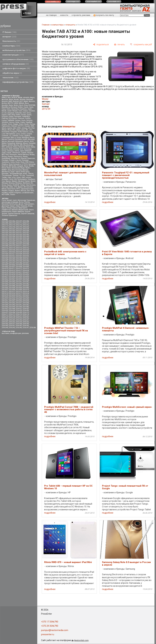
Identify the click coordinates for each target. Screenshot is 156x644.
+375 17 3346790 (50, 622)
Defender (18, 113)
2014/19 (5, 272)
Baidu (11, 105)
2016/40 (5, 326)
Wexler (33, 181)
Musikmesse (28, 145)
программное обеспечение (18, 59)
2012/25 (5, 231)
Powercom (31, 158)
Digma (4, 115)
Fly (10, 118)
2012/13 (5, 225)
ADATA (14, 98)
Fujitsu (4, 120)
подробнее (50, 202)
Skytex (28, 168)
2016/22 (26, 316)
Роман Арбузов (18, 212)
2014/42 (26, 282)
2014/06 (5, 267)
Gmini (10, 124)
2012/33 (5, 234)
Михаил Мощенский (20, 210)
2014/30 (26, 276)
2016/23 (5, 318)
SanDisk (5, 166)
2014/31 (5, 278)
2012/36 (26, 234)
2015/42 (26, 305)
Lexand (29, 134)
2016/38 (19, 324)
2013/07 (19, 244)
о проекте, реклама (81, 15)
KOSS (20, 132)
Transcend (30, 175)
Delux (29, 113)
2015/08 (12, 289)
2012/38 (12, 236)
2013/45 (26, 261)
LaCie (31, 132)
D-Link (4, 113)
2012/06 (12, 221)
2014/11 (12, 269)
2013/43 (12, 261)
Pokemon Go (15, 158)
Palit (7, 155)
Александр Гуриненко (26, 200)
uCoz (14, 177)
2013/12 (26, 246)
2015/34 (26, 301)
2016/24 (12, 318)
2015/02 (26, 286)
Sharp (26, 166)
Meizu (32, 137)
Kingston (14, 132)
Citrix (8, 109)
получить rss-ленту (104, 15)
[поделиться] (101, 45)
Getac (17, 122)
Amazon (5, 101)
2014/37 (19, 280)
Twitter (4, 177)
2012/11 (19, 223)
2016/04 (12, 310)
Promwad (25, 160)
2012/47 (19, 240)
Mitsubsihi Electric (22, 141)
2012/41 (5, 238)
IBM (32, 126)
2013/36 (19, 257)
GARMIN (11, 120)
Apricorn (32, 101)
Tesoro (13, 195)
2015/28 (12, 299)
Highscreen (6, 126)
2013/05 (5, 244)
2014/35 (5, 280)
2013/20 (26, 250)
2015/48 (12, 309)
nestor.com (53, 2)
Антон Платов (24, 202)
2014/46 (26, 284)
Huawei (27, 126)
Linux (21, 136)
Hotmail (14, 126)
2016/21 (19, 316)
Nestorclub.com (81, 640)
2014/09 (26, 267)
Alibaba (23, 100)
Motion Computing (8, 143)
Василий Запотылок (10, 204)
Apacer (17, 191)
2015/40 (12, 305)
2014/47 (5, 286)
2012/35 (19, 234)
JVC (31, 130)
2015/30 (26, 299)
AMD (10, 101)
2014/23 (5, 274)
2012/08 (26, 221)
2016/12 (12, 314)
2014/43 (5, 284)
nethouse (9, 147)
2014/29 (19, 276)
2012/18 (12, 227)
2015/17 (19, 293)
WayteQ (14, 181)
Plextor (25, 157)
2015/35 (5, 303)
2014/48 (12, 286)
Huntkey (5, 193)
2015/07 (5, 289)
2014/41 (19, 282)
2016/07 (5, 312)
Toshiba (15, 175)
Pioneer (10, 157)
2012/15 (19, 225)
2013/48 (19, 263)
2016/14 (26, 314)
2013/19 (19, 250)
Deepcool (11, 113)
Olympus (10, 151)
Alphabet (30, 100)
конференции (16, 333)
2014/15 (12, 271)
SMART (4, 170)
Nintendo (22, 147)
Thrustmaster (7, 175)
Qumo (13, 162)
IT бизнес (10, 32)
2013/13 (5, 248)
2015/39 (5, 305)
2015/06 (26, 288)
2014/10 (5, 269)
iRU (14, 130)
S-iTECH (25, 164)
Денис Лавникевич (26, 204)
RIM (27, 162)
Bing (26, 105)
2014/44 (12, 284)
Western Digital (24, 181)
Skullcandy (16, 168)
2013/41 (26, 259)
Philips (4, 157)
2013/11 (19, 246)
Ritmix (32, 162)
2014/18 (26, 271)
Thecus (31, 174)
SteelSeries (6, 172)
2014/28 (12, 276)
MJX (32, 141)
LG (10, 136)
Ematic (24, 115)
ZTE (15, 187)
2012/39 (19, 236)
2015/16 (12, 293)
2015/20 (12, 295)
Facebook (18, 117)
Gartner (18, 120)
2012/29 (5, 232)
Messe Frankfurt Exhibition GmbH (14, 139)
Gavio (23, 120)
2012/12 (26, 223)
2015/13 (19, 291)
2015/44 (12, 307)
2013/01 (5, 242)
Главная (46, 25)
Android (16, 101)
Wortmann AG (28, 183)
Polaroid (24, 158)
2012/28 (26, 231)
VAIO (23, 177)
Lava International (8, 134)
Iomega (25, 128)
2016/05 (19, 310)
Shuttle (31, 166)
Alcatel (16, 100)
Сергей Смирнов (28, 214)
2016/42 (19, 326)
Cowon (25, 111)
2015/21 (19, 295)
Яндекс (11, 191)
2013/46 (5, 263)
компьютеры (11, 46)
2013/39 (12, 259)
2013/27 (12, 253)
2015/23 (5, 297)
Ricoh (23, 162)
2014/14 (5, 271)
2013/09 (5, 246)
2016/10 (26, 312)
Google (16, 124)
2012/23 (19, 229)
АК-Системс (28, 187)
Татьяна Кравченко (9, 215)
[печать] (119, 45)
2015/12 (12, 291)
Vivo (3, 181)
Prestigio (5, 160)
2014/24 (12, 274)
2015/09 (19, 289)
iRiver (10, 130)
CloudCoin (23, 109)
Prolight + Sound (15, 160)
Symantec (5, 174)
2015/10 (26, 289)
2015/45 (19, 307)
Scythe (14, 166)
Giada (22, 122)
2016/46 (19, 328)
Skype (23, 168)
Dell (24, 113)
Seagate (20, 166)
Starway (25, 170)
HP (19, 126)
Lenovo (23, 134)
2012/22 (12, 229)
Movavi (4, 145)
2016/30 (19, 320)
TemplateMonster (16, 174)
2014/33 (19, 278)
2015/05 (19, 288)
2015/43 (5, 307)
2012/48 (26, 240)
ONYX (17, 151)
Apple (26, 101)
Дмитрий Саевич (9, 206)
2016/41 (12, 326)
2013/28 (19, 253)
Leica (18, 134)
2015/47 (5, 309)
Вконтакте (12, 189)
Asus (27, 103)
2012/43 (19, 238)
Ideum (4, 128)
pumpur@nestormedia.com (55, 630)
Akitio (11, 100)
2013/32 (19, 255)
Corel (20, 111)
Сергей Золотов (14, 214)
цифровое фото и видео (16, 68)
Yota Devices (31, 185)
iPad (33, 128)
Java (23, 130)
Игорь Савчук (12, 208)
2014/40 (12, 282)
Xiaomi (9, 185)
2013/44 (19, 261)
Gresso (32, 124)
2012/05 (5, 221)
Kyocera (25, 132)
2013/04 (26, 242)
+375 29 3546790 (50, 626)
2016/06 (26, 310)
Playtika (5, 191)
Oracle (9, 153)
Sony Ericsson (17, 170)
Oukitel (24, 153)
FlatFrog (5, 118)
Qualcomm (6, 162)
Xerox (4, 185)
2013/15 (19, 248)
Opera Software (26, 151)
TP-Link (22, 175)
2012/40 (26, 236)
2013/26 (5, 253)
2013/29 (26, 253)
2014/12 (19, 269)
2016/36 (5, 324)
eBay (13, 115)
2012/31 (19, 232)
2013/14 (12, 248)
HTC (22, 126)
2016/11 (5, 314)
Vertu (11, 179)
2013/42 (5, 261)
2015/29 (19, 299)
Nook (11, 149)
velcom (29, 177)
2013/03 (19, 242)
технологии (11, 78)
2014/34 (26, 278)
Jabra (18, 130)
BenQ (21, 105)
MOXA (10, 145)
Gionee (4, 124)
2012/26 (12, 231)
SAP (10, 166)
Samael (9, 200)
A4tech (4, 98)
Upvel (19, 177)
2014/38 (26, 280)
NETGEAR (5, 195)
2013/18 (12, 250)
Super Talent (15, 172)
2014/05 (26, 265)
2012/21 (5, 229)
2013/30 (5, 255)
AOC (21, 101)
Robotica (5, 164)
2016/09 (19, 312)
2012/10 (12, 223)
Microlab (31, 139)
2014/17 (19, 271)
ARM (16, 103)
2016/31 (26, 320)
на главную (51, 15)
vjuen (15, 200)
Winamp (12, 183)
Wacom (8, 181)
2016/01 (19, 309)
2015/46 (26, 307)
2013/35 (12, 257)
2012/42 (12, 238)
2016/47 (26, 328)
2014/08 (19, 267)
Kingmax (18, 193)
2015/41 (19, 305)
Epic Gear (30, 191)
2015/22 (26, 295)
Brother (20, 107)
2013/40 (19, 259)
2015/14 (26, 291)
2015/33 (19, 301)
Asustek (5, 105)
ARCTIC (11, 103)
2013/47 (12, 263)
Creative (32, 111)
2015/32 (12, 301)
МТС (18, 189)
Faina (4, 200)
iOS (29, 128)
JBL (27, 130)
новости (64, 15)
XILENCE (16, 185)
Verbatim (5, 179)
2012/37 (5, 236)
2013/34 (5, 257)
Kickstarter (6, 132)
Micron (4, 141)
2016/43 (26, 326)
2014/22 (26, 272)
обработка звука (12, 73)
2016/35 (26, 322)
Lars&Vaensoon (28, 193)
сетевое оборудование (16, 64)
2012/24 (26, 229)
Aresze (23, 191)
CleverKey (15, 109)
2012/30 (12, 232)
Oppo (4, 153)
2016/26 (26, 318)
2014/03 (12, 265)
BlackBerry (6, 107)
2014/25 (19, 274)
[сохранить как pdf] (141, 45)
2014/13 (26, 269)
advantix (26, 98)
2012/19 (19, 227)
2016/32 (5, 322)
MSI (21, 145)
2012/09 (5, 223)
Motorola (19, 143)
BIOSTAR (32, 105)
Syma (27, 172)
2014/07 (12, 267)
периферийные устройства (18, 82)
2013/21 (5, 252)
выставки (6, 333)
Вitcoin (4, 189)
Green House (24, 124)
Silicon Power (6, 168)
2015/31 (5, 301)
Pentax (32, 155)
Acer (9, 98)
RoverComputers (15, 164)
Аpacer (20, 187)
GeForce (29, 120)
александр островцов (10, 202)
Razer (18, 162)
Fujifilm (28, 118)
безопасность (11, 41)
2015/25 (19, 297)
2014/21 (19, 272)
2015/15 (5, 293)
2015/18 (26, 293)
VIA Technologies (20, 179)
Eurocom (5, 117)
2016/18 (12, 316)
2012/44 (26, 238)
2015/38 (26, 303)
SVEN (23, 172)
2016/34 (19, 322)
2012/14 (12, 225)
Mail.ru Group (16, 137)
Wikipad (5, 183)
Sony (9, 170)
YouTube (5, 187)
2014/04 (19, 265)
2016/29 (12, 320)
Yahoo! (22, 185)
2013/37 (26, 257)
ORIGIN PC (16, 153)
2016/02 (26, 309)
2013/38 (5, 259)
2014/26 (26, 274)
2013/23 (12, 252)
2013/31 (12, 255)
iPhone (4, 130)
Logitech (27, 136)
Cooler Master (12, 111)
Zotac (11, 187)
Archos (4, 103)
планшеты (71, 25)
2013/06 (12, 244)
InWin (19, 128)
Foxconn (14, 118)
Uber (9, 177)
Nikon (15, 147)
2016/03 (5, 310)
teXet (25, 174)
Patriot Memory (23, 155)
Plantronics (18, 157)
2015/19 (5, 295)
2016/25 (19, 318)
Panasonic (13, 155)
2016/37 (12, 324)
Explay (11, 117)
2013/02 (12, 242)
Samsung (32, 164)
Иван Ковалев (22, 206)
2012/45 (5, 240)
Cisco (4, 109)
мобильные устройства (16, 50)
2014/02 (5, 265)
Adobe (20, 98)
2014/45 (19, 284)
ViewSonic (31, 179)
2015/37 (19, 303)
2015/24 (12, 297)
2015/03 (5, 288)
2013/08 (26, 244)
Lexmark (5, 136)
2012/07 (19, 221)
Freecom (21, 118)
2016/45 (12, 328)
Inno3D (11, 193)
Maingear (25, 137)
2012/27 (19, 231)
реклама (25, 333)
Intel (14, 128)
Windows (19, 183)
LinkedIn (15, 136)
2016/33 (12, 322)
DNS (9, 115)
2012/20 (26, 227)
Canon (26, 107)
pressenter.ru (48, 634)
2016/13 (19, 314)
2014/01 (26, 263)
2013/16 (26, 248)
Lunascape (6, 137)
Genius (12, 122)
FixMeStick (26, 117)
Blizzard (14, 107)
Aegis (32, 98)
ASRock (21, 103)
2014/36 (12, 280)
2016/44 (5, 328)
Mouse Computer (29, 143)
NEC (3, 147)
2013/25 (26, 252)
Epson (29, 115)
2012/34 (12, 234)
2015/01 (19, 286)
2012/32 (26, 232)
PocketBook (6, 158)
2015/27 (5, 299)
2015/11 (5, 291)
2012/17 (5, 227)
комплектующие (13, 55)
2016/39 (26, 324)
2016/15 (5, 316)
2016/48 (33, 328)
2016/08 (12, 312)
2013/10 (12, 246)
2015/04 (12, 288)
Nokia (28, 147)
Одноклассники (27, 189)
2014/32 (12, 278)
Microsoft (11, 141)
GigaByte (29, 122)
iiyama (10, 128)
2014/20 (12, 272)
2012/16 (26, 225)
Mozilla (16, 145)
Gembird (5, 122)
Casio (31, 107)
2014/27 (5, 276)
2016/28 (5, 320)
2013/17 (5, 250)
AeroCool (5, 100)
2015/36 (12, 303)
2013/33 (26, 255)
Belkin (16, 105)
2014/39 (5, 282)
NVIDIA (16, 149)
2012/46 (12, 240)
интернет (9, 37)
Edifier (18, 115)
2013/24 (19, 252)
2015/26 (26, 297)
